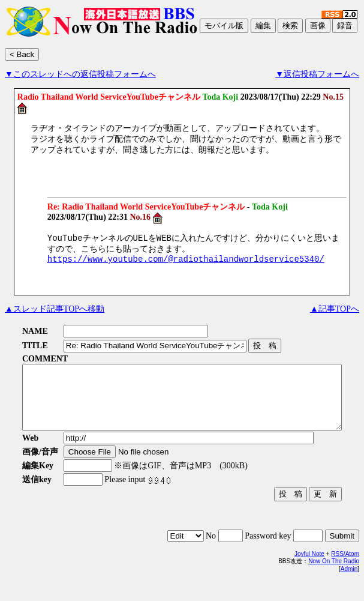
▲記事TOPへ (335, 317)
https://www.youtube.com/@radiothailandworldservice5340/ (186, 266)
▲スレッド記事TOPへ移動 (55, 317)
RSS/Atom (345, 574)
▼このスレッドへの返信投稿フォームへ (80, 74)
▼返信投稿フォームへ (317, 74)
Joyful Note (309, 574)
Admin (349, 589)
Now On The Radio (334, 581)
